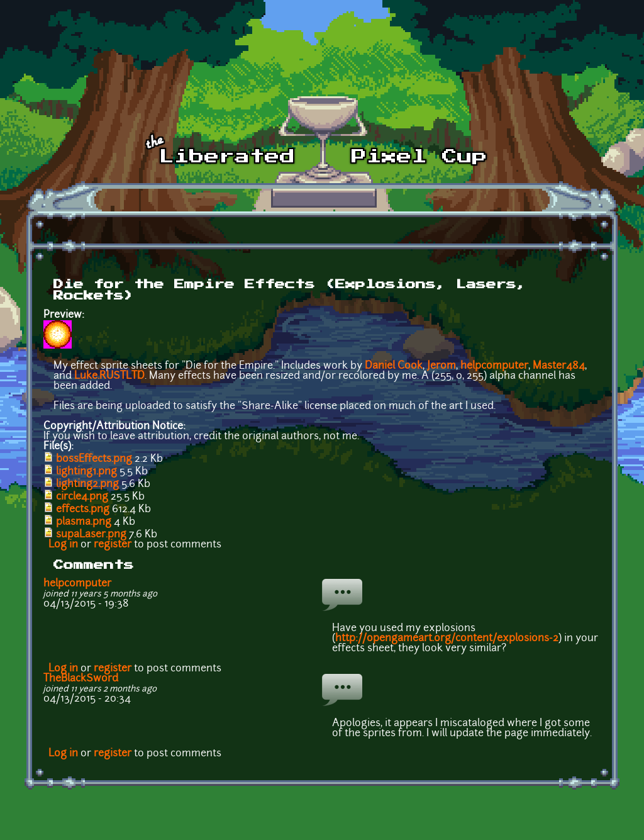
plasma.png (84, 522)
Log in (63, 545)
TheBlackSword (81, 679)
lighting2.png (87, 484)
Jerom (441, 366)
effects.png (83, 510)
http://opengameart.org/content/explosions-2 (447, 639)
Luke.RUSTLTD (109, 376)
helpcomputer (494, 366)
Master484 (559, 366)
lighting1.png (86, 472)
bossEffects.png (94, 459)
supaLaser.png (91, 535)
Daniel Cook (394, 366)
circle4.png (82, 497)
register (113, 545)
